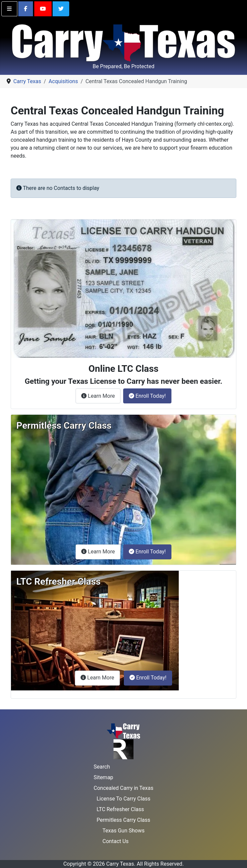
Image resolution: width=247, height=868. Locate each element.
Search (102, 767)
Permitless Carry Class (123, 820)
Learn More (101, 395)
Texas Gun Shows (123, 831)
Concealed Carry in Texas (123, 788)
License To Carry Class (123, 799)
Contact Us (116, 841)
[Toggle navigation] (9, 9)
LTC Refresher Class (120, 809)
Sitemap (103, 777)
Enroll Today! (147, 396)
